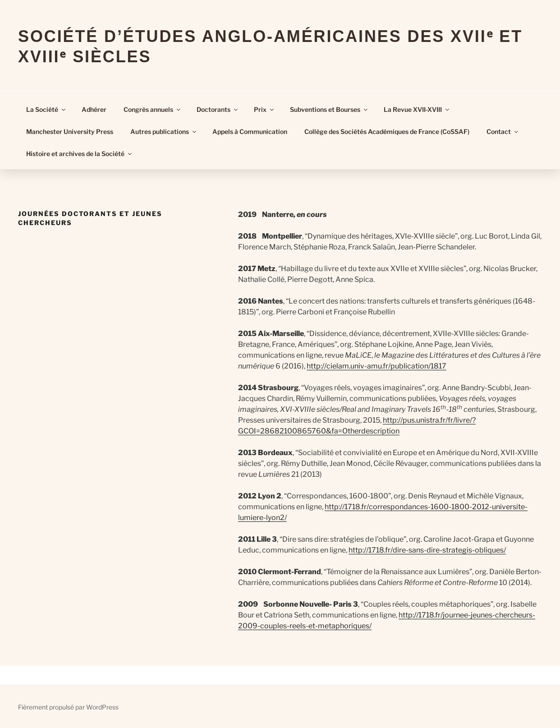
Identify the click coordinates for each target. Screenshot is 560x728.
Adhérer (94, 109)
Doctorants (218, 109)
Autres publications (164, 131)
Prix (264, 109)
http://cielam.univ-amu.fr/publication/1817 (376, 366)
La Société (46, 109)
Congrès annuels (153, 109)
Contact (503, 131)
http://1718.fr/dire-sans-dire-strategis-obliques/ (427, 550)
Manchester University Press (70, 131)
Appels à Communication (250, 131)
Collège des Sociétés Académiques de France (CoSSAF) (387, 131)
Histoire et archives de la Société (80, 154)
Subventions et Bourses (329, 109)
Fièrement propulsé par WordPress (68, 707)
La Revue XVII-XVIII (417, 109)
